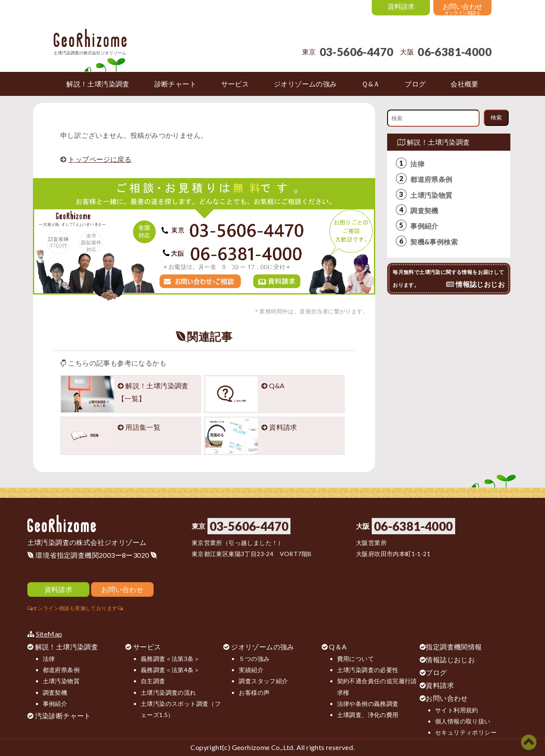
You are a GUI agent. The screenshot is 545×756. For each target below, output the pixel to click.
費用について (355, 659)
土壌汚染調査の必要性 (368, 670)
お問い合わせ (447, 698)
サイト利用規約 (457, 710)
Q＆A (338, 647)
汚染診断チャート (63, 716)
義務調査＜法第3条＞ (170, 659)
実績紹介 (251, 670)
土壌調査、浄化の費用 (368, 715)
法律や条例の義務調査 (368, 704)
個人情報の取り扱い (463, 721)
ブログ (436, 672)
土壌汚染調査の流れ (169, 692)
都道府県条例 (431, 179)
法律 (417, 164)
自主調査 (153, 681)
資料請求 (283, 427)
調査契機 (424, 210)
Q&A (277, 385)
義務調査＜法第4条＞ (170, 670)
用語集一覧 (143, 427)
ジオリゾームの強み (263, 647)
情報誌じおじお (450, 659)
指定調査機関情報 (454, 647)
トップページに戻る (100, 159)
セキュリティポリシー (466, 732)
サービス (147, 647)
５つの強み (254, 659)
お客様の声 (254, 692)
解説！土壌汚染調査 (434, 142)
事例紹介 (424, 226)
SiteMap (49, 634)
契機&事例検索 (434, 242)
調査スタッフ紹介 (263, 681)
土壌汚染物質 (431, 195)
